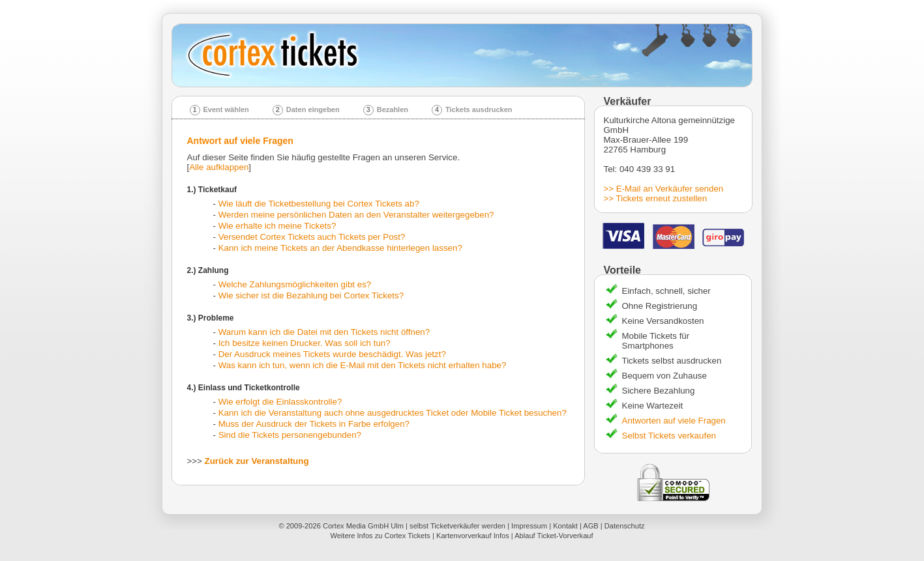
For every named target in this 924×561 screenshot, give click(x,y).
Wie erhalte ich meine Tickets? (277, 226)
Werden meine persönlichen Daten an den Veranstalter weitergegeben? (356, 215)
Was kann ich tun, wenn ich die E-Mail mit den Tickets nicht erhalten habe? (363, 365)
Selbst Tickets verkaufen (669, 436)
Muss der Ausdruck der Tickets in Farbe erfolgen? (314, 424)
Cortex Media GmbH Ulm (363, 526)
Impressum (529, 526)
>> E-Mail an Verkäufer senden (664, 189)
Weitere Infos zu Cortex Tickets (380, 536)
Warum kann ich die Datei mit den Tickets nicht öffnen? (324, 332)
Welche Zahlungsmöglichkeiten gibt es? (295, 284)
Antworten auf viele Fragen (674, 421)
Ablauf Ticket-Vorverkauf (554, 536)
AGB (590, 526)
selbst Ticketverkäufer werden (457, 526)
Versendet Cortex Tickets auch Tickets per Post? (312, 237)
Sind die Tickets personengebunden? (290, 435)
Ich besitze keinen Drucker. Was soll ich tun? (305, 343)
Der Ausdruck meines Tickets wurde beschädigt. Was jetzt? (332, 354)
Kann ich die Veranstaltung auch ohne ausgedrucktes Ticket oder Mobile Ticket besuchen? (393, 413)
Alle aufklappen (219, 167)
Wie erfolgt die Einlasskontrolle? (280, 402)
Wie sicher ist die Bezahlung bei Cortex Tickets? (311, 295)
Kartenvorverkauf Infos (473, 536)
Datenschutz (625, 526)
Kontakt (565, 526)
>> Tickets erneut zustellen (656, 198)
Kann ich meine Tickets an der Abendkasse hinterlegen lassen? (340, 248)
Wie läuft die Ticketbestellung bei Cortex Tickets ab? (319, 204)
